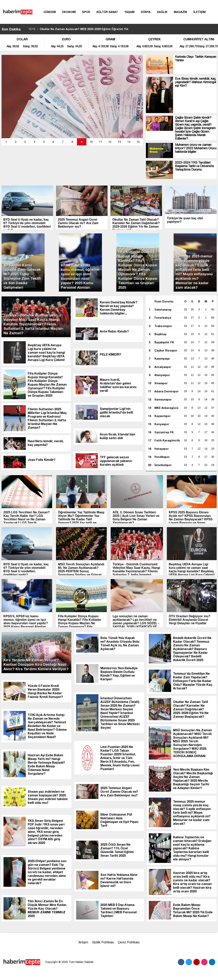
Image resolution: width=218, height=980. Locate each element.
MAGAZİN (180, 12)
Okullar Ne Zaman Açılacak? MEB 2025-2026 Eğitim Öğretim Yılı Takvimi (78, 32)
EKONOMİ (69, 12)
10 (91, 142)
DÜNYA (146, 12)
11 (101, 142)
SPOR (86, 12)
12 (110, 142)
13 (119, 142)
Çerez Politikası (129, 942)
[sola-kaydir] (24, 29)
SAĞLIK (162, 12)
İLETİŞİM (199, 12)
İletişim (83, 942)
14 (129, 142)
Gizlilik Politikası (103, 942)
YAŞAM (129, 12)
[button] (6, 142)
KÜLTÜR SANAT (107, 12)
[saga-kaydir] (26, 29)
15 (138, 142)
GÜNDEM (50, 12)
